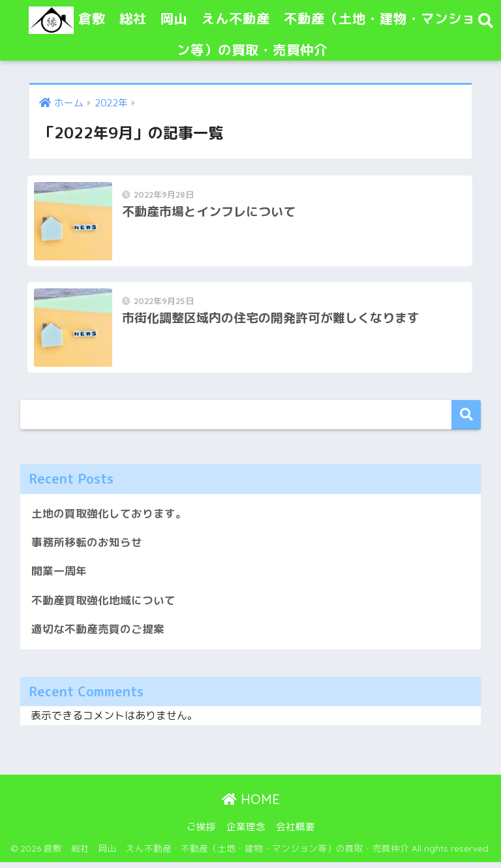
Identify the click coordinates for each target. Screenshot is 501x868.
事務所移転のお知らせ (87, 547)
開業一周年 (59, 577)
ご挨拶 (201, 832)
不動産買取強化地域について (103, 605)
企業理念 (246, 832)
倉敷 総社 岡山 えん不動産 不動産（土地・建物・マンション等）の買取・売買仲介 (252, 30)
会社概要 (296, 832)
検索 (466, 419)
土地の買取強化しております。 (109, 518)
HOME (251, 805)
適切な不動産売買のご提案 (98, 635)
